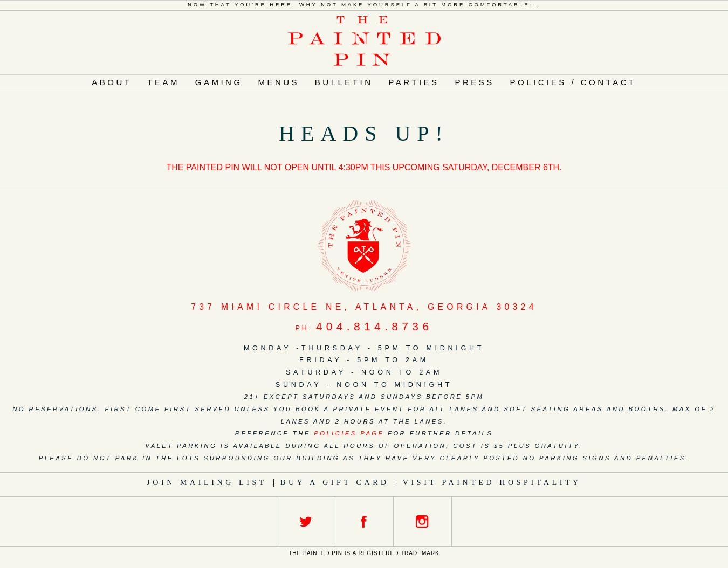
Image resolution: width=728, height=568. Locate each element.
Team (163, 82)
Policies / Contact (573, 82)
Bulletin (344, 82)
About (112, 82)
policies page (349, 433)
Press (474, 82)
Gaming (219, 82)
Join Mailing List (207, 483)
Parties (414, 82)
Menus (279, 82)
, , (364, 307)
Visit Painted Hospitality (492, 483)
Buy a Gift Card (335, 483)
